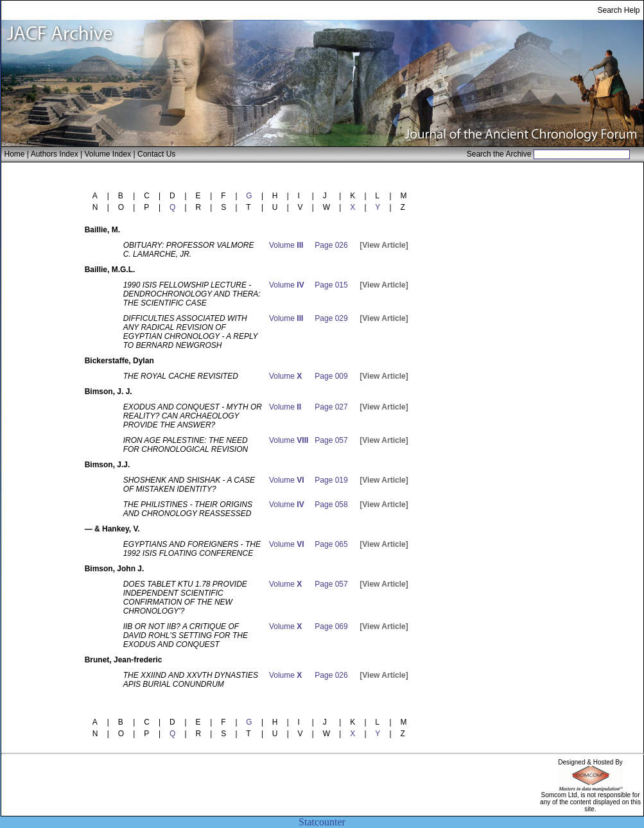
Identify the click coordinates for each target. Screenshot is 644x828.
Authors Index (55, 154)
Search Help (618, 10)
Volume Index (108, 154)
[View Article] (384, 245)
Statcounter (322, 822)
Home (15, 154)
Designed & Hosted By (590, 762)
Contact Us (156, 154)
